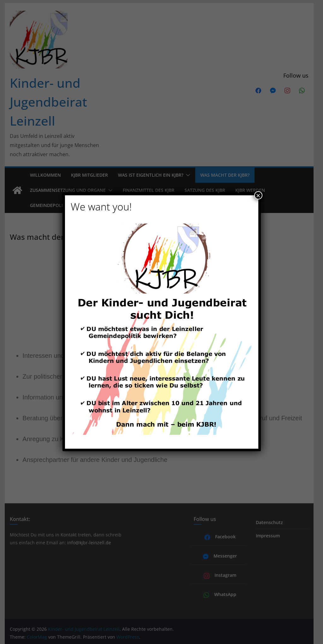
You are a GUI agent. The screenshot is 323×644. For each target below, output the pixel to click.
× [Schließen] (258, 195)
